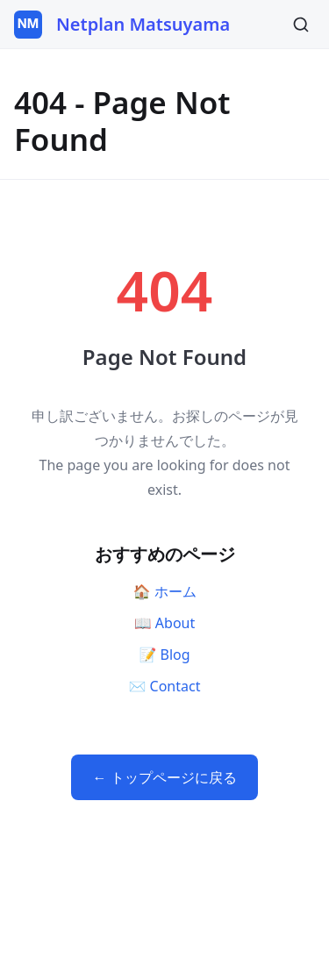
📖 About (165, 623)
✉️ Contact (165, 686)
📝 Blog (164, 655)
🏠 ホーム (164, 591)
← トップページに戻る (164, 777)
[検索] (301, 25)
